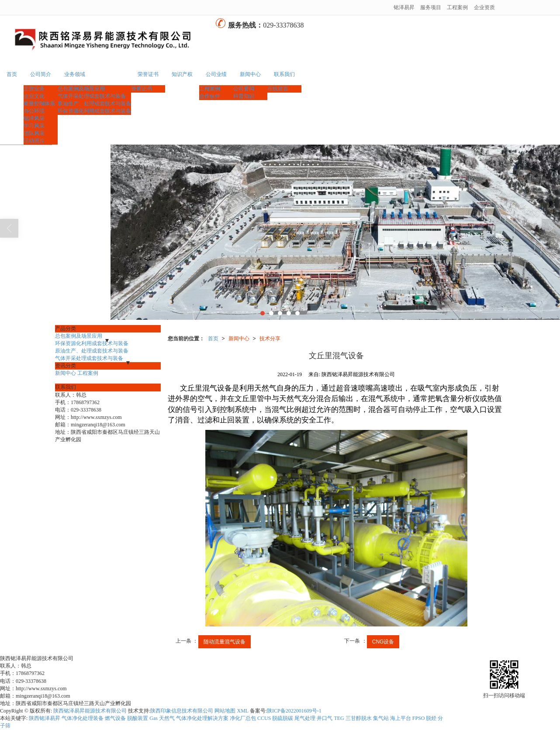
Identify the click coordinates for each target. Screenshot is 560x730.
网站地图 (225, 711)
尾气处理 (305, 718)
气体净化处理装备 (83, 718)
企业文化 (34, 96)
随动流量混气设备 (225, 642)
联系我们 (284, 74)
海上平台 (401, 718)
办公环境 (34, 111)
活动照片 (34, 141)
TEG (339, 718)
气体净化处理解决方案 (202, 718)
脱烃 (431, 718)
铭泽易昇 (404, 7)
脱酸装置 (138, 718)
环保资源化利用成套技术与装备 (94, 111)
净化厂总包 (243, 718)
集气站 (381, 718)
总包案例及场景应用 (81, 89)
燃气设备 (115, 718)
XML (242, 711)
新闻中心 (250, 74)
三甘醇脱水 (359, 718)
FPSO (419, 718)
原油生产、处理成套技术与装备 (94, 104)
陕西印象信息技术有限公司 (182, 711)
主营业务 (34, 89)
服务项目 (431, 7)
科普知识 (244, 96)
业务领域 (75, 74)
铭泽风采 (34, 118)
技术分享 (270, 339)
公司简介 (41, 74)
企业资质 (484, 7)
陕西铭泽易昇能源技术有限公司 (90, 711)
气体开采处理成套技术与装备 (92, 96)
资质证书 (142, 89)
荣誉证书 (148, 74)
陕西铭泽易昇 (45, 718)
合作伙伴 (210, 96)
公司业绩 (216, 74)
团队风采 (34, 133)
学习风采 (34, 126)
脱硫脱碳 (283, 718)
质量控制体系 (39, 104)
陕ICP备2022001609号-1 (294, 711)
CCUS (264, 718)
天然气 (167, 718)
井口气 (325, 718)
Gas (154, 718)
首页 (12, 74)
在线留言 (278, 89)
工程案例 (457, 7)
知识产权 (182, 74)
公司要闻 (244, 89)
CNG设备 (383, 642)
